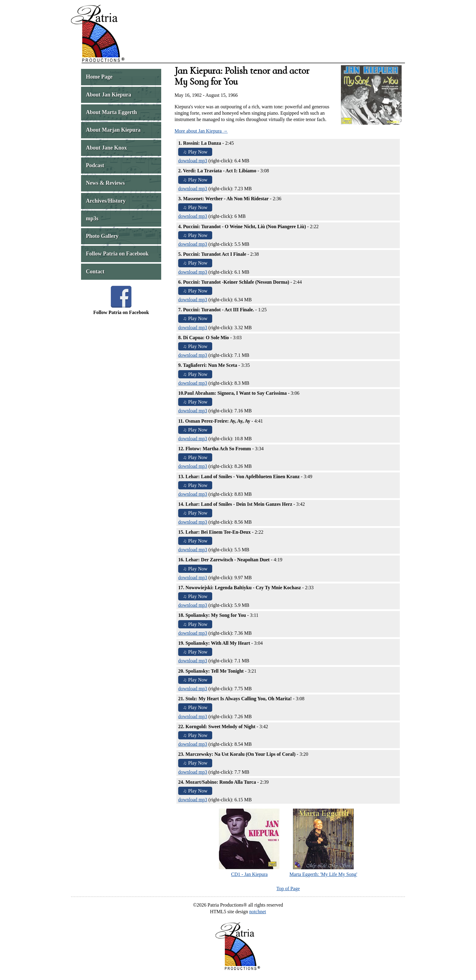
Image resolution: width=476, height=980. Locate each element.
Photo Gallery (102, 236)
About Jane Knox (106, 148)
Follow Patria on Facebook (117, 254)
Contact (95, 272)
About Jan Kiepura (109, 95)
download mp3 (193, 161)
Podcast (95, 165)
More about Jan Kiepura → (201, 131)
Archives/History (106, 201)
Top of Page (288, 889)
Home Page (99, 77)
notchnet (258, 912)
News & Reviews (105, 183)
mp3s (92, 218)
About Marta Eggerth (111, 112)
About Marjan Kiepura (113, 130)
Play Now (198, 152)
